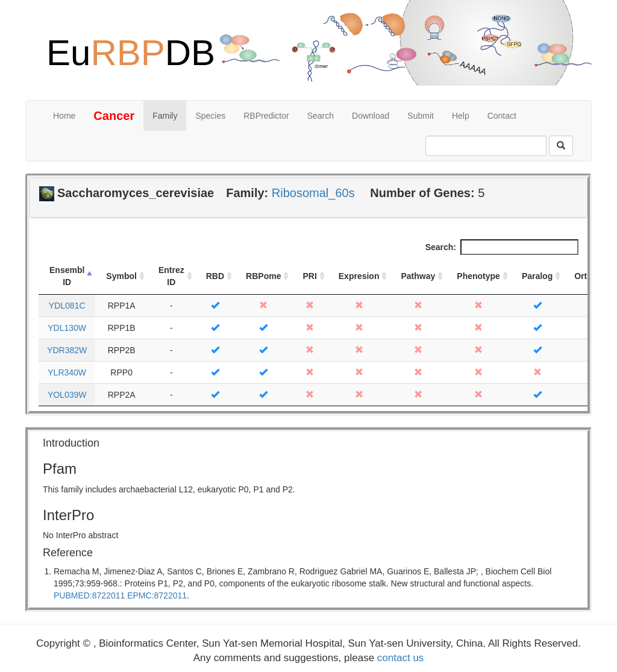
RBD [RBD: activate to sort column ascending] (215, 276)
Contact (502, 116)
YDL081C (67, 306)
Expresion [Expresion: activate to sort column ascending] (359, 276)
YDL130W (67, 328)
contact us (401, 658)
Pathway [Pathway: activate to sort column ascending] (418, 276)
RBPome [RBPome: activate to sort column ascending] (263, 276)
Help (461, 116)
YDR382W (67, 350)
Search (321, 116)
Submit (421, 116)
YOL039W (67, 395)
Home (64, 116)
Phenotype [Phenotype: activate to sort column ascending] (478, 276)
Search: (502, 247)
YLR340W (67, 372)
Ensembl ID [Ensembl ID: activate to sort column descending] (67, 276)
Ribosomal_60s (313, 193)
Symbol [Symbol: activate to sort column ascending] (121, 276)
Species (210, 116)
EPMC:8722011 (157, 595)
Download (371, 116)
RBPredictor (266, 116)
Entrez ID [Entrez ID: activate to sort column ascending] (171, 276)
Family (165, 116)
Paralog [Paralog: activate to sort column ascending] (537, 276)
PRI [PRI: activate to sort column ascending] (309, 276)
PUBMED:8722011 (89, 595)
